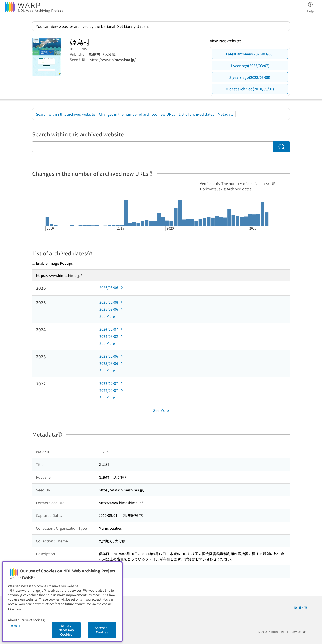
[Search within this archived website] (153, 147)
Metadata (226, 114)
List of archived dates (196, 114)
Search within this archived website (66, 114)
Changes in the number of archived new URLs (137, 114)
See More (107, 316)
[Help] (151, 174)
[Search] (281, 147)
